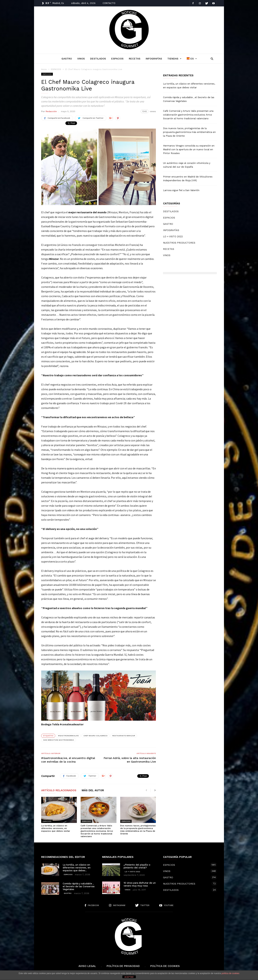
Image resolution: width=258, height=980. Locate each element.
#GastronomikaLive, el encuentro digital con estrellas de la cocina (68, 760)
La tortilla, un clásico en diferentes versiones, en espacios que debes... (77, 868)
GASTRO (67, 59)
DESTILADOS (98, 59)
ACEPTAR (129, 977)
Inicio (44, 69)
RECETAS (135, 59)
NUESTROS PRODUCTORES (179, 243)
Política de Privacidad (123, 966)
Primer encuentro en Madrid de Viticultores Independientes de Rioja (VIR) (188, 179)
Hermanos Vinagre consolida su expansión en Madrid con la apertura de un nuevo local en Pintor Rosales (189, 149)
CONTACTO (109, 3)
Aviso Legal (87, 966)
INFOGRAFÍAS (154, 59)
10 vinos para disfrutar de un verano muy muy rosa (140, 884)
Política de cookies (165, 966)
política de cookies (230, 973)
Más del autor (93, 791)
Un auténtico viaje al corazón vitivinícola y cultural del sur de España (187, 165)
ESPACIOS (117, 59)
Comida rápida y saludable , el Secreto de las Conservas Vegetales (189, 99)
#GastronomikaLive (68, 736)
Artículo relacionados (59, 791)
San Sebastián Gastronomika (59, 740)
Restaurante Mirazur (124, 736)
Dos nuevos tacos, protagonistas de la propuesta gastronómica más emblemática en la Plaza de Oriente (138, 830)
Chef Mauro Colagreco (95, 736)
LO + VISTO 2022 (173, 236)
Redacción (51, 111)
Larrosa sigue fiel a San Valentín (181, 190)
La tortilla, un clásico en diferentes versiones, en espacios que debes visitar (56, 828)
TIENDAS (174, 59)
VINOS (81, 59)
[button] (211, 58)
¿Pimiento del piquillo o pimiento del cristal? (137, 866)
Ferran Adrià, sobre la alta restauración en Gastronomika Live (130, 760)
